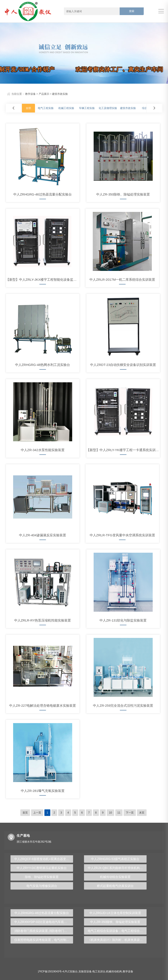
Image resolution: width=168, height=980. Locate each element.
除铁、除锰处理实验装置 (42, 877)
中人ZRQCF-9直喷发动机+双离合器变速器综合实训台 (44, 859)
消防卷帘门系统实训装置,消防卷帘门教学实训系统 (44, 931)
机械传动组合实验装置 (115, 877)
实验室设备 (85, 971)
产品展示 (44, 94)
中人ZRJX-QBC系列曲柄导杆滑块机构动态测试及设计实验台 (117, 868)
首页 (25, 813)
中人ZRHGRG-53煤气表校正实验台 (115, 859)
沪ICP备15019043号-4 (51, 971)
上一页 (37, 813)
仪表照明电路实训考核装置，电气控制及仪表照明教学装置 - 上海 (44, 940)
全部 (28, 108)
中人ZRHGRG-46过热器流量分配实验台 (42, 913)
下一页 (130, 813)
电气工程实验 (46, 108)
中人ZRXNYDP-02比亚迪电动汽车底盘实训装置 (44, 922)
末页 (142, 813)
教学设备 (30, 94)
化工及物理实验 (108, 108)
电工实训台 (99, 971)
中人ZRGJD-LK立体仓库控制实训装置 (115, 913)
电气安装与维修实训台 (42, 886)
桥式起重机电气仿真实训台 (115, 886)
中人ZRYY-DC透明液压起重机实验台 (42, 868)
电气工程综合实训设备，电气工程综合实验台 (117, 931)
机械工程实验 (66, 108)
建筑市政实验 (60, 94)
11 (119, 813)
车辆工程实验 (87, 108)
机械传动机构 (114, 971)
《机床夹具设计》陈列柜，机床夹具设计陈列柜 (117, 940)
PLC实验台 (71, 971)
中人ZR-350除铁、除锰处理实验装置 (115, 922)
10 (110, 813)
